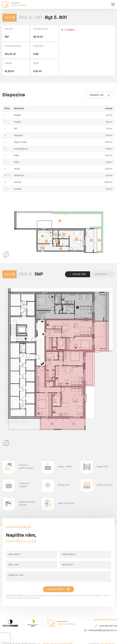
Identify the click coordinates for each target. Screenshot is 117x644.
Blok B (25, 18)
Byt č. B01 (56, 18)
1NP (38, 18)
